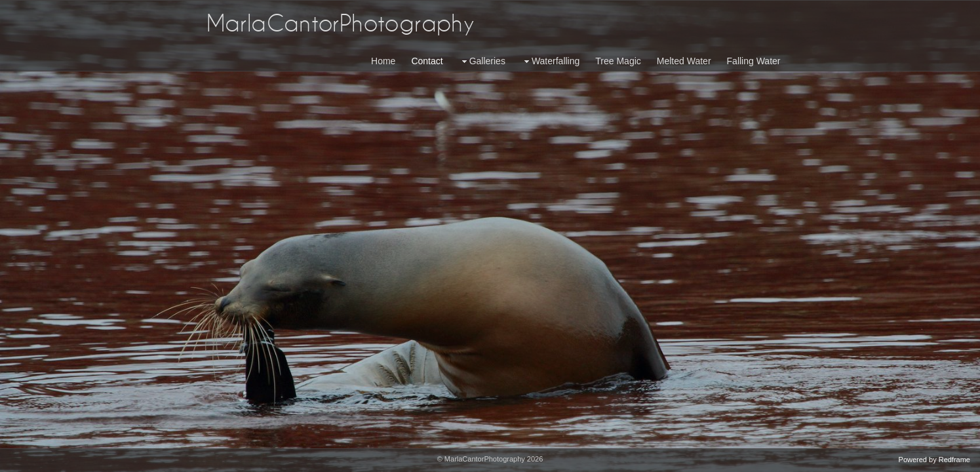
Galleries (482, 61)
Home (383, 61)
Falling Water (754, 61)
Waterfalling (550, 61)
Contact (427, 61)
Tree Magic (618, 61)
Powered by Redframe (934, 460)
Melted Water (684, 61)
